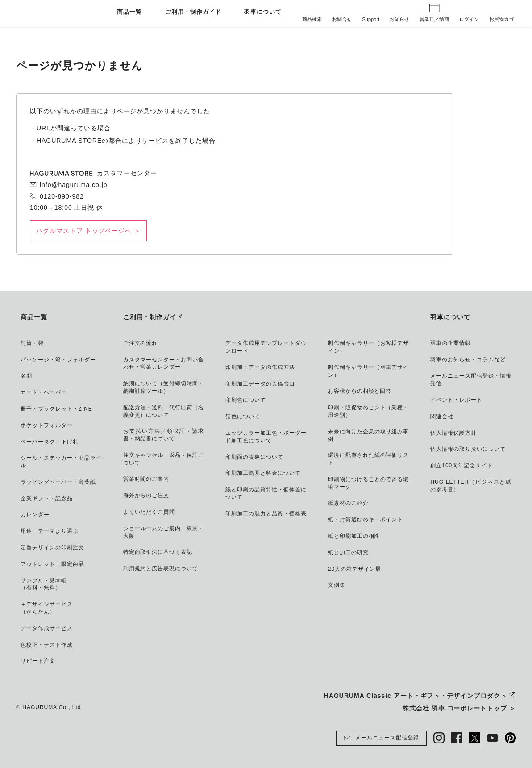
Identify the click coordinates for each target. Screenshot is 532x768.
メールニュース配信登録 (381, 738)
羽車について (263, 12)
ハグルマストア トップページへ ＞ (88, 231)
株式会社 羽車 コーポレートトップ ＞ (459, 708)
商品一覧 (129, 12)
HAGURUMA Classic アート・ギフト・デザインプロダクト (416, 696)
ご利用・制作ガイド (193, 12)
